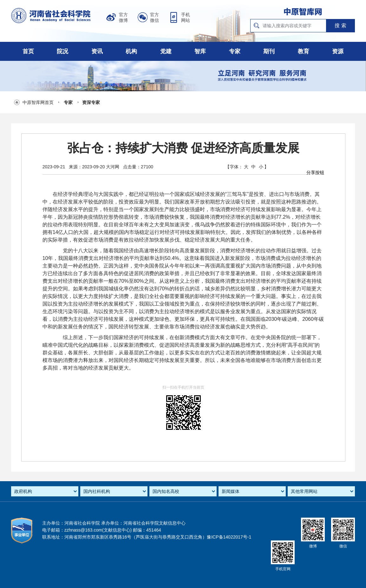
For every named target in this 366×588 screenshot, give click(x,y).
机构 (131, 51)
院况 (62, 51)
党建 (166, 51)
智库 (200, 51)
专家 (235, 51)
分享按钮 (315, 172)
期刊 (269, 51)
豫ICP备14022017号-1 (229, 537)
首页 (28, 51)
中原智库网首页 (38, 102)
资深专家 (91, 102)
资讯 (97, 51)
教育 (304, 51)
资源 (338, 51)
